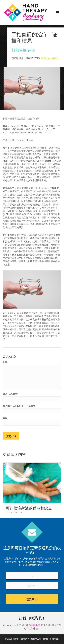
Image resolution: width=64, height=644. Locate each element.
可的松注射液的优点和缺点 (29, 508)
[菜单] (58, 13)
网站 (5, 418)
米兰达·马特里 (50, 58)
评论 (31, 50)
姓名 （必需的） (11, 394)
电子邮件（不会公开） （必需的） (20, 406)
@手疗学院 (34, 625)
